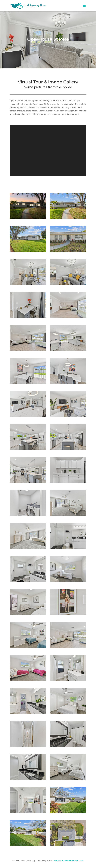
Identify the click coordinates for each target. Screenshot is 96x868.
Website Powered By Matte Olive (69, 860)
